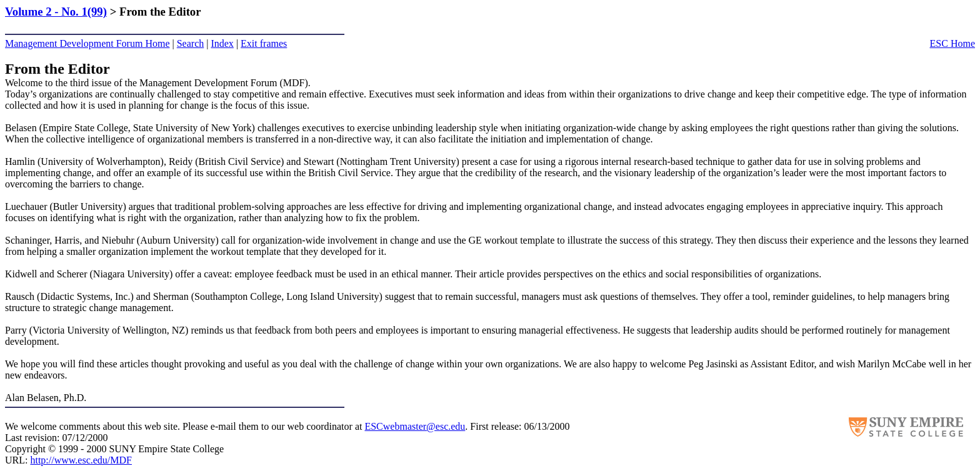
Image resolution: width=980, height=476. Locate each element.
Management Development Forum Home (87, 43)
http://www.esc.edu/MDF (81, 460)
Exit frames (264, 43)
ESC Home (952, 43)
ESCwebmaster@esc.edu (415, 426)
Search (191, 43)
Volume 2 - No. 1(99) (56, 12)
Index (222, 43)
